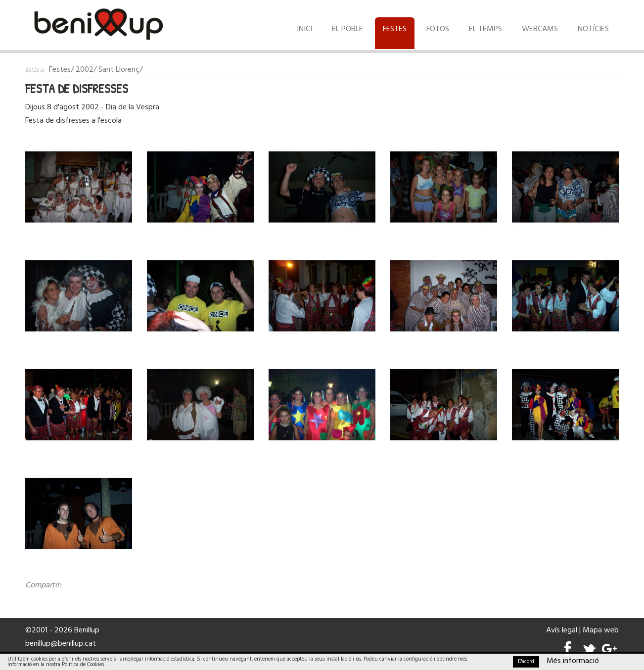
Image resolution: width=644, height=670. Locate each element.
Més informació (573, 661)
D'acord (526, 662)
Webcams (540, 29)
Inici (304, 29)
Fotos (438, 29)
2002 (85, 70)
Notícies (593, 29)
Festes (395, 29)
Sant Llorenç (119, 70)
